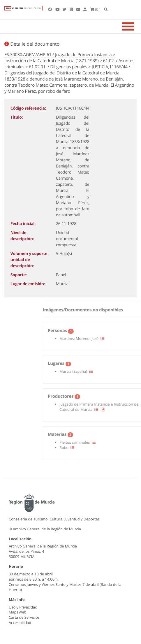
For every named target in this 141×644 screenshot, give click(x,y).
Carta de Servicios (24, 617)
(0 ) (95, 9)
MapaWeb (17, 612)
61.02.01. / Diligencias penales (58, 67)
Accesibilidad (20, 622)
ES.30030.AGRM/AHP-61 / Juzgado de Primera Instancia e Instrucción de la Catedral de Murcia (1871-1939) (60, 58)
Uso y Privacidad (23, 607)
